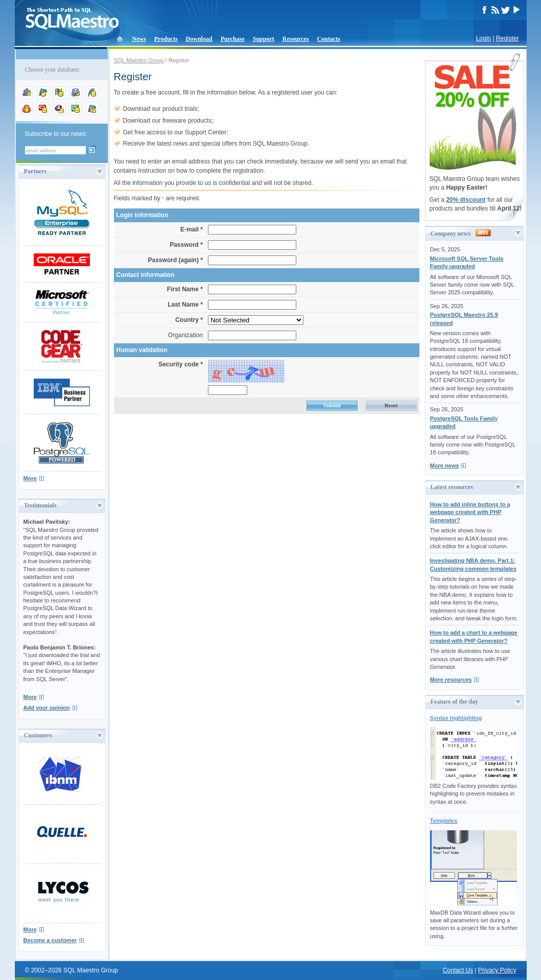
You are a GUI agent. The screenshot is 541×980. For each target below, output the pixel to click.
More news (445, 465)
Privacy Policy (497, 970)
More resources (451, 680)
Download (199, 39)
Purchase (233, 39)
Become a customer (50, 940)
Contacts (329, 39)
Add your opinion (47, 708)
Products (166, 39)
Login (484, 38)
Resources (296, 39)
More (30, 478)
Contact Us (458, 970)
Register (508, 38)
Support (264, 39)
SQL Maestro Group (139, 60)
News (139, 39)
